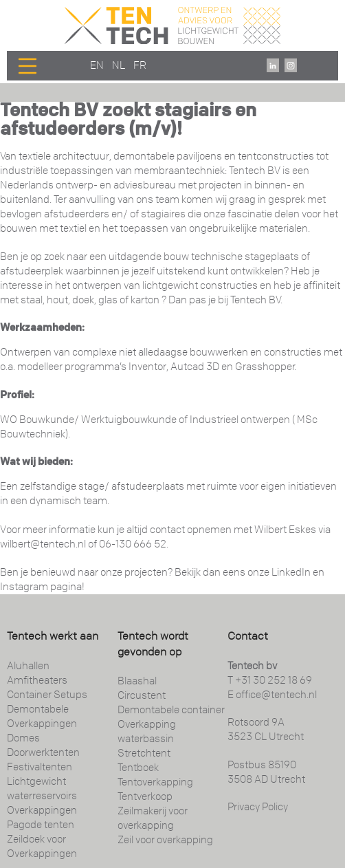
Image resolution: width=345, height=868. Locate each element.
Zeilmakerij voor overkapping (153, 818)
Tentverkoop (145, 796)
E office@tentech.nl (272, 695)
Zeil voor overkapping (165, 840)
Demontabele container (171, 710)
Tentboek (138, 768)
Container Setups (47, 695)
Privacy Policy (258, 807)
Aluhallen (28, 666)
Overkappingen (42, 810)
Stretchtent (144, 753)
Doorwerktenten (43, 752)
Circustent (142, 695)
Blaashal (137, 681)
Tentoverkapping (155, 782)
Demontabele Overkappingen (42, 716)
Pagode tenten (41, 825)
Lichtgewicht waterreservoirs (42, 789)
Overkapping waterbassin (147, 731)
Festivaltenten (40, 767)
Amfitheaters (37, 680)
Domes (23, 738)
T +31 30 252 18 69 (270, 680)
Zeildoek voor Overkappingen (42, 846)
